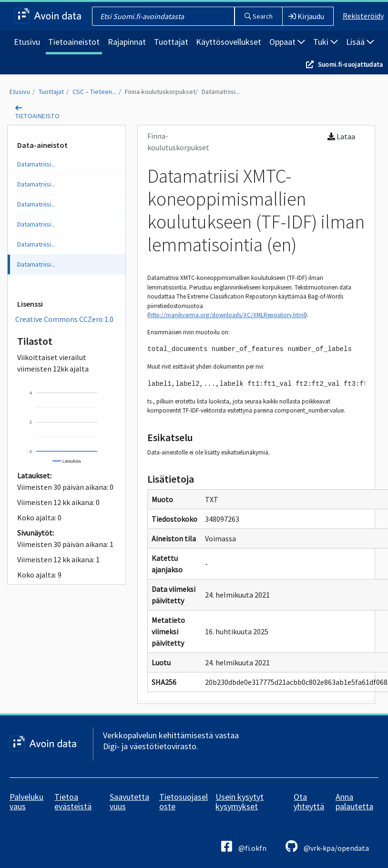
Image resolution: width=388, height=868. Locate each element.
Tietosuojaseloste (184, 801)
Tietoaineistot (74, 42)
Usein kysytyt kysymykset (240, 801)
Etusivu (27, 42)
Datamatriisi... (221, 92)
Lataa (341, 136)
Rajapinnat (127, 42)
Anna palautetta (354, 801)
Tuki (326, 42)
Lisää (360, 42)
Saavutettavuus (129, 801)
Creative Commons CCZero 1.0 (64, 319)
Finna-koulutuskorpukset (160, 92)
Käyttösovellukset (229, 42)
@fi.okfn (244, 846)
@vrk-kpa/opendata (327, 846)
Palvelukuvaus (26, 801)
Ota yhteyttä (309, 801)
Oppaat (287, 42)
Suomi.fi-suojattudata (350, 64)
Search (259, 16)
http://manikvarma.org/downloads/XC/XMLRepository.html (227, 315)
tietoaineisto (37, 116)
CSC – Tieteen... (94, 92)
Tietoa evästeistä (73, 801)
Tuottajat (171, 42)
